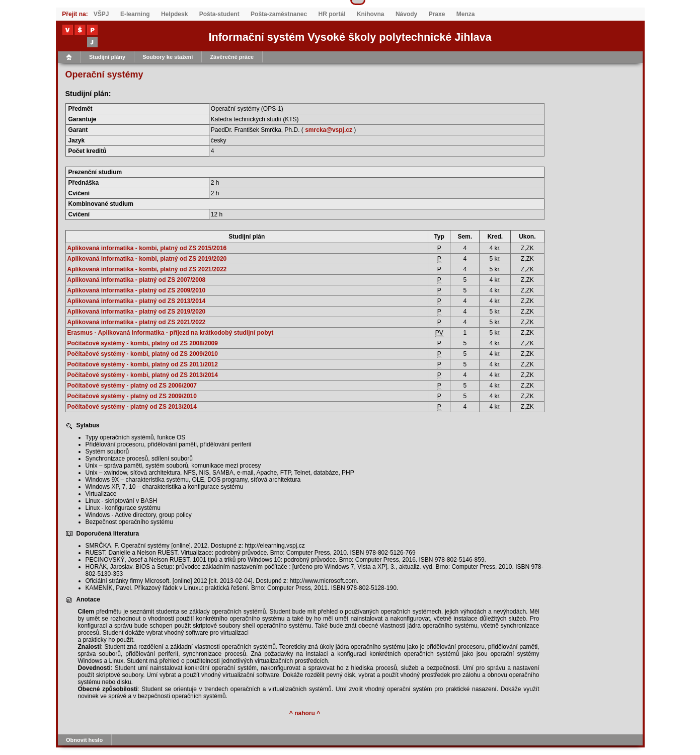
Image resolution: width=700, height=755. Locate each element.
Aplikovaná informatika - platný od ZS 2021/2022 (137, 322)
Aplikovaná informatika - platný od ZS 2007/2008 (137, 280)
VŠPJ (101, 14)
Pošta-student (219, 14)
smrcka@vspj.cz (329, 130)
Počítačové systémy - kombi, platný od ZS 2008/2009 (143, 343)
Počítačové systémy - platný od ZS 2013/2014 (132, 407)
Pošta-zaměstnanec (279, 14)
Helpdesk (174, 14)
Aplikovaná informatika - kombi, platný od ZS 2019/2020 (147, 259)
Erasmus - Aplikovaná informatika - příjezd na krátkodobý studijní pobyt (171, 333)
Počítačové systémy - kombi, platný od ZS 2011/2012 (143, 364)
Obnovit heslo (84, 740)
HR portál (332, 14)
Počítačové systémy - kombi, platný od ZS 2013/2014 (143, 375)
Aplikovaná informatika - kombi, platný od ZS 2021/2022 (147, 269)
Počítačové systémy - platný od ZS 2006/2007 (132, 386)
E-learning (135, 14)
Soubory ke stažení (168, 57)
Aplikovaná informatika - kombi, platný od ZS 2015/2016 (147, 248)
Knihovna (371, 14)
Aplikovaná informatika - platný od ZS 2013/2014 (137, 301)
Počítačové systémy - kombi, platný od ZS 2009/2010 (143, 354)
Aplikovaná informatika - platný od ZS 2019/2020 (137, 312)
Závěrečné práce (232, 57)
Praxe (437, 14)
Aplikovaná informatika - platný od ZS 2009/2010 (137, 290)
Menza (466, 14)
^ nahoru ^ (305, 713)
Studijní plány (107, 57)
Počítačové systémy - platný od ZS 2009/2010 (132, 396)
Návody (406, 14)
